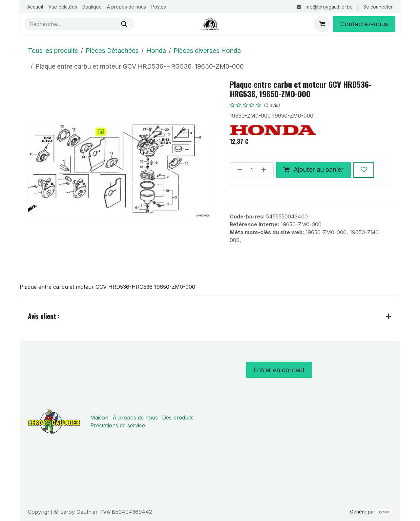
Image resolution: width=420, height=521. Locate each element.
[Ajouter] (266, 170)
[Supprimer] (238, 170)
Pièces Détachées (112, 51)
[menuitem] (35, 7)
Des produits (178, 418)
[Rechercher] (124, 24)
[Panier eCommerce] (322, 24)
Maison (99, 418)
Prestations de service (118, 425)
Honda (156, 51)
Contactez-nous (364, 24)
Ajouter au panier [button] (314, 170)
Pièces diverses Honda (207, 51)
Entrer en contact (279, 370)
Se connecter (378, 7)
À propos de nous (135, 418)
